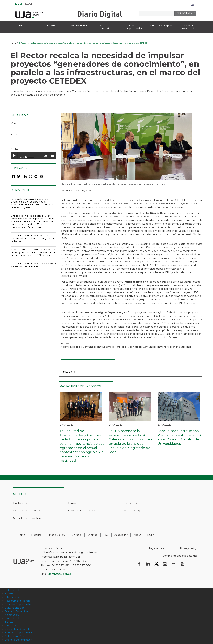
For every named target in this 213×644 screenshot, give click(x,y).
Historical (37, 535)
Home (13, 43)
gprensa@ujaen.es (59, 574)
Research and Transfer (27, 511)
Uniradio (76, 535)
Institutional (20, 503)
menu (52, 156)
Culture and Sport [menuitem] (161, 26)
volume (46, 156)
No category (12, 615)
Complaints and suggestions (180, 556)
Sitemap (93, 535)
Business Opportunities (82, 511)
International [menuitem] (79, 26)
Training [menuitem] (52, 26)
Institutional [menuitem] (24, 26)
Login (151, 535)
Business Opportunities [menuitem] (134, 27)
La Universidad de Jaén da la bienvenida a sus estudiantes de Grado (33, 265)
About (137, 535)
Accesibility (121, 535)
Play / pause (14, 156)
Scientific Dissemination (27, 518)
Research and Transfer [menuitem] (106, 27)
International (130, 503)
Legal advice (157, 548)
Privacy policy (188, 548)
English (19, 4)
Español (28, 4)
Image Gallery (57, 535)
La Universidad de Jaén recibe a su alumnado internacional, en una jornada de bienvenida (32, 238)
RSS (106, 535)
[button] (126, 148)
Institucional (68, 372)
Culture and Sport (134, 511)
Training (73, 503)
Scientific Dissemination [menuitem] (189, 27)
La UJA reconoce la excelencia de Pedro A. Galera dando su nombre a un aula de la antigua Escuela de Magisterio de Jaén (131, 441)
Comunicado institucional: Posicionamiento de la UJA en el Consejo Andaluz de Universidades (180, 437)
